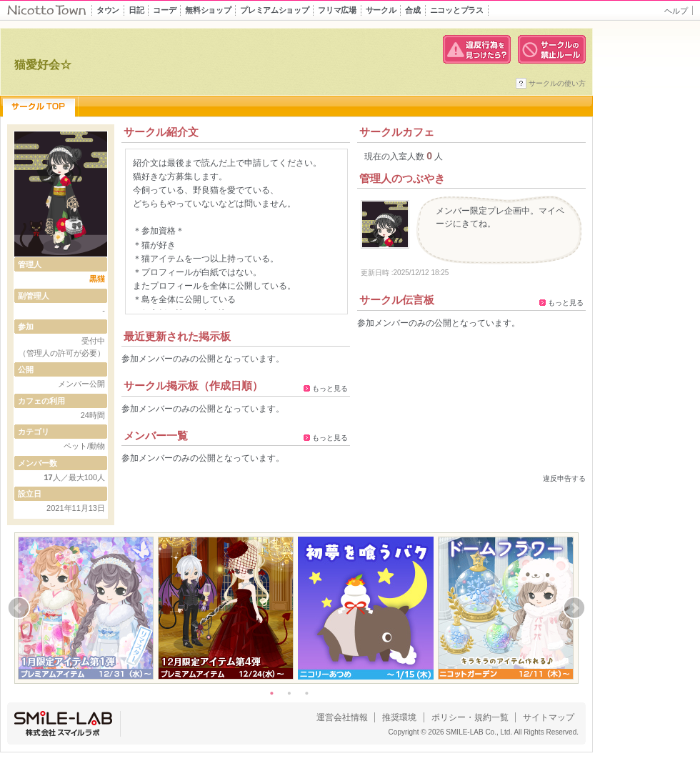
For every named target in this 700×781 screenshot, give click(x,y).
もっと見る (330, 388)
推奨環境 (399, 717)
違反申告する (564, 478)
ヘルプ (676, 11)
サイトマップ (549, 717)
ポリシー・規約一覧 (470, 717)
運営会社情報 (342, 717)
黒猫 (97, 279)
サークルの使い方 (557, 83)
